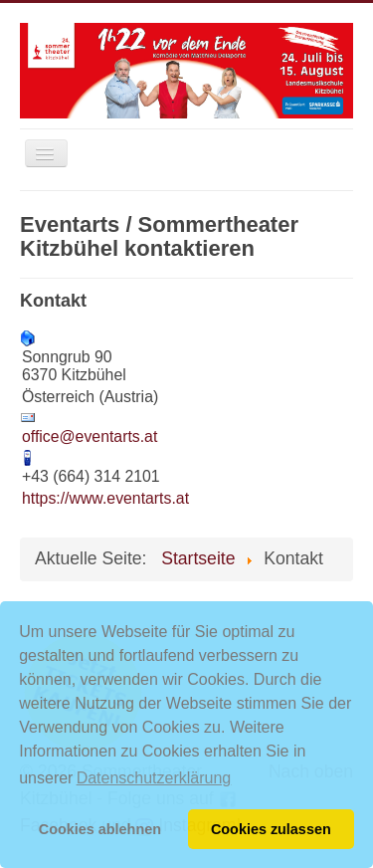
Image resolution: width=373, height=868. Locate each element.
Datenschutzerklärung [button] (154, 778)
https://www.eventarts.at (105, 498)
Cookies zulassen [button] (271, 829)
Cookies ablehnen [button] (100, 829)
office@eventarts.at (90, 436)
